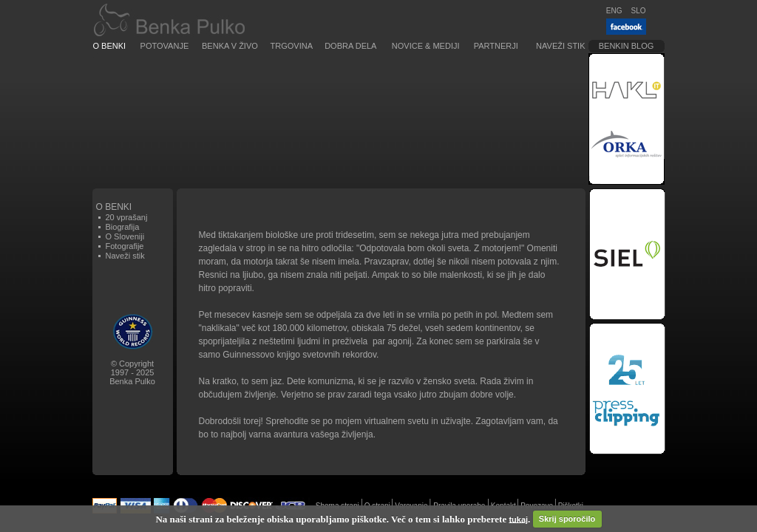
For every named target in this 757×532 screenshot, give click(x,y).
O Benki (110, 46)
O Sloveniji (125, 236)
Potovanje (165, 46)
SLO (638, 11)
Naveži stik (560, 46)
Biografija (123, 227)
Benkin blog (627, 46)
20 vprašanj (127, 217)
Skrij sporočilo (567, 519)
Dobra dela (350, 46)
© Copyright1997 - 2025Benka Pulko (132, 372)
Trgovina (292, 46)
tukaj (518, 519)
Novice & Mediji (426, 46)
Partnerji (496, 46)
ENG (614, 11)
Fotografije (125, 246)
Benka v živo (230, 46)
